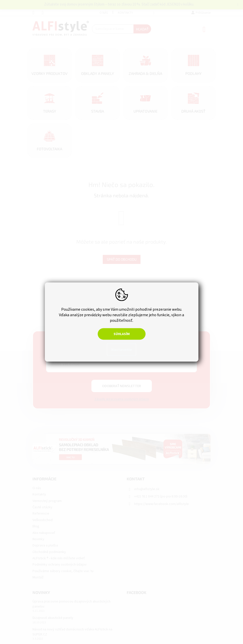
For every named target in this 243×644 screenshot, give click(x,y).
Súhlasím (122, 334)
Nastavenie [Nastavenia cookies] (121, 350)
